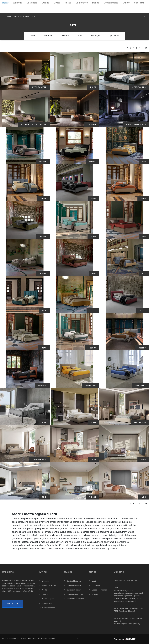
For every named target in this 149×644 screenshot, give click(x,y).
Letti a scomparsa (99, 590)
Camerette (82, 3)
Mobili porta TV (48, 603)
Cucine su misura (74, 590)
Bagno (96, 3)
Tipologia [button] (95, 36)
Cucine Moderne (74, 581)
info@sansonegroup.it (123, 590)
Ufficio (126, 3)
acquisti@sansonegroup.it (125, 601)
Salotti (45, 594)
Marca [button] (32, 36)
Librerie (45, 581)
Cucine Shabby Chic (75, 599)
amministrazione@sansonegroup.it (129, 593)
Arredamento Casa (21, 16)
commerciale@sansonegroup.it (127, 596)
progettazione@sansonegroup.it (128, 598)
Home (9, 16)
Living (57, 3)
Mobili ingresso (49, 608)
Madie (45, 590)
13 (146, 48)
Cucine (45, 3)
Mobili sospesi (48, 599)
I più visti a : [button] (115, 36)
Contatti (139, 3)
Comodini (96, 585)
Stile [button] (80, 36)
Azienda (18, 3)
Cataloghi (32, 3)
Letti (33, 16)
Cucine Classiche (74, 585)
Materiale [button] (48, 36)
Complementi (111, 3)
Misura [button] (65, 36)
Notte (68, 3)
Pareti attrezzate (49, 585)
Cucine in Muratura (75, 594)
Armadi (95, 594)
